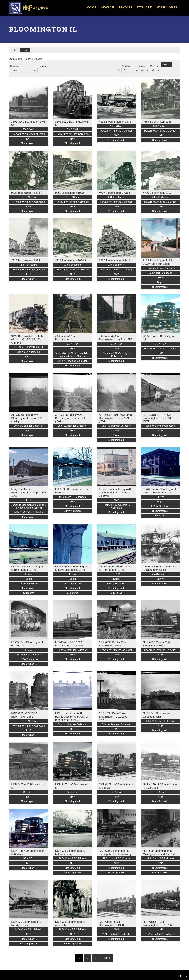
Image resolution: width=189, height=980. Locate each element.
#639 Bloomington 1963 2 (27, 193)
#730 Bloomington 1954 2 (71, 261)
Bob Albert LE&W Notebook (160, 268)
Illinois (25, 50)
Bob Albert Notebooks (160, 273)
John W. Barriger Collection (29, 426)
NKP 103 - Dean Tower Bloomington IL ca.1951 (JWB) (113, 717)
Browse (126, 8)
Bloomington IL (29, 143)
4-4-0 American (160, 574)
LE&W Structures (160, 506)
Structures (160, 516)
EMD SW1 (29, 129)
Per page (155, 66)
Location (42, 66)
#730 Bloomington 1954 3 (114, 261)
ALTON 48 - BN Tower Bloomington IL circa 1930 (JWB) (27, 418)
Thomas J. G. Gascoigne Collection (116, 355)
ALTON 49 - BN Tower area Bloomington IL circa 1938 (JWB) (115, 418)
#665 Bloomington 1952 (70, 193)
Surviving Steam (73, 511)
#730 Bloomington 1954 (26, 261)
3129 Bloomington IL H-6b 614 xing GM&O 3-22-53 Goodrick (27, 340)
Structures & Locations (29, 655)
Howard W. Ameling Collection (29, 134)
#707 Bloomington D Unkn (115, 193)
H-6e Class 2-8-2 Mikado (73, 497)
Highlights (167, 8)
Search (108, 8)
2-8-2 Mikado (116, 126)
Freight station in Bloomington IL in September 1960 (29, 493)
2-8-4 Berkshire (116, 197)
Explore (145, 8)
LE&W (160, 278)
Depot (160, 282)
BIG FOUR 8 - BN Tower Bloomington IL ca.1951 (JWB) (158, 418)
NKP (29, 139)
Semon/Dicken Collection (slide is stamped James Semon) (73, 355)
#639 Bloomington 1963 (157, 122)
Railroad (15, 66)
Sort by (126, 66)
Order (142, 66)
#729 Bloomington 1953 (157, 193)
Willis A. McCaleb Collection (73, 361)
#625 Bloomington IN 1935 (115, 122)
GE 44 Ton (73, 344)
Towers (116, 435)
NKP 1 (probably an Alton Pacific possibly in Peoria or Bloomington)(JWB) (72, 717)
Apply (166, 64)
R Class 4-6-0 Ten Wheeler (116, 934)
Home (91, 8)
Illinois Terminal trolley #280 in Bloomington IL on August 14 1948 (116, 493)
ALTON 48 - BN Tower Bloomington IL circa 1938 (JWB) (71, 418)
